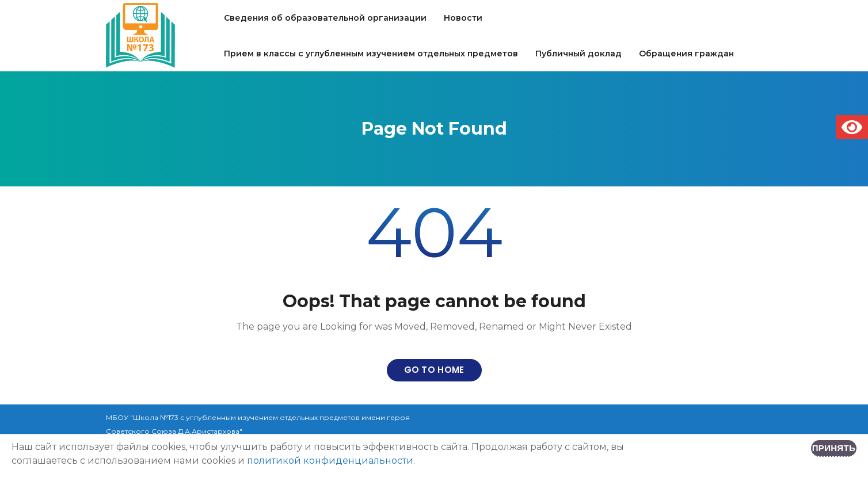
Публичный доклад (578, 54)
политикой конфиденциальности (330, 461)
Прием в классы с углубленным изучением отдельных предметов (371, 54)
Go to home (434, 370)
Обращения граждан (686, 54)
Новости (463, 18)
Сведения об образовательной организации (325, 18)
